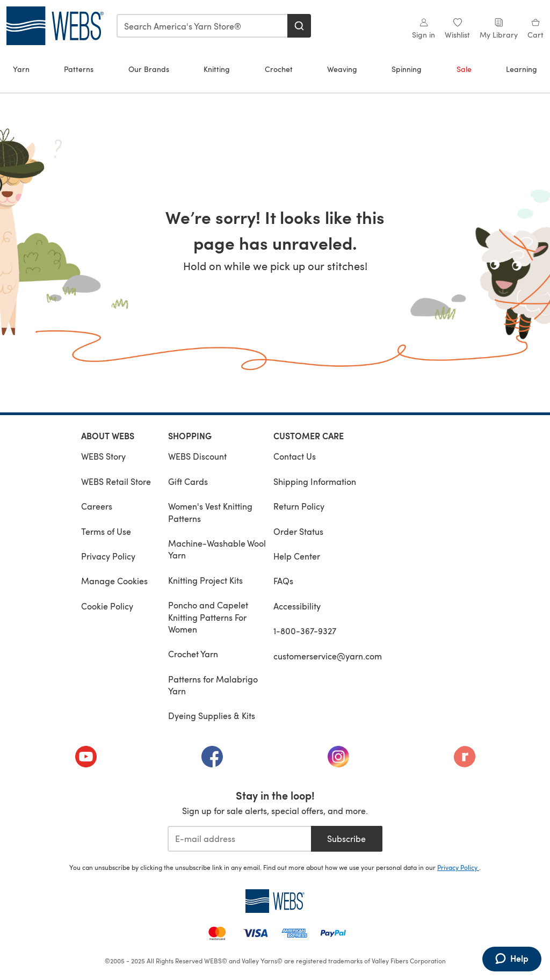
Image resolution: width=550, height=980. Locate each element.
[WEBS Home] (275, 901)
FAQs (283, 581)
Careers (97, 506)
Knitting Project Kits (205, 580)
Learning (522, 69)
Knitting (217, 69)
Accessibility (297, 606)
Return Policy (299, 506)
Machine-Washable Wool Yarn (217, 549)
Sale (464, 69)
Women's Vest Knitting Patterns (210, 512)
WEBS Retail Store (116, 481)
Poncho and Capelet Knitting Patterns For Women (208, 617)
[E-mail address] (239, 839)
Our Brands (149, 69)
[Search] (299, 26)
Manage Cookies (114, 581)
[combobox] (202, 26)
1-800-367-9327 (305, 631)
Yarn (21, 69)
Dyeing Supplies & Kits (212, 716)
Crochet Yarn (193, 654)
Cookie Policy (107, 606)
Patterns (79, 69)
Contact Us (295, 456)
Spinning (407, 69)
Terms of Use (106, 531)
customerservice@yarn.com (328, 656)
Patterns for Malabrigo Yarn (213, 685)
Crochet (279, 69)
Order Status (298, 531)
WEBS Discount (197, 456)
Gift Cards (188, 481)
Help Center (297, 556)
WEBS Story (103, 456)
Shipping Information (315, 481)
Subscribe (346, 839)
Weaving (342, 69)
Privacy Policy (108, 556)
